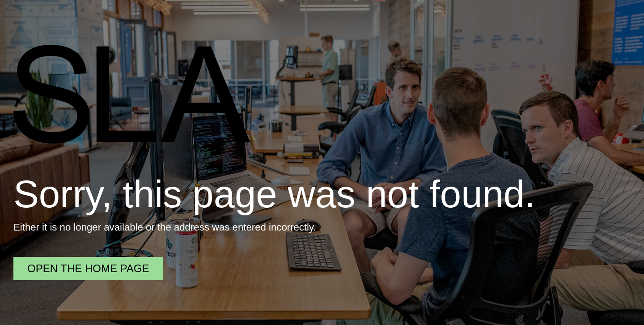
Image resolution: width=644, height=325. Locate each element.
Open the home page (88, 268)
